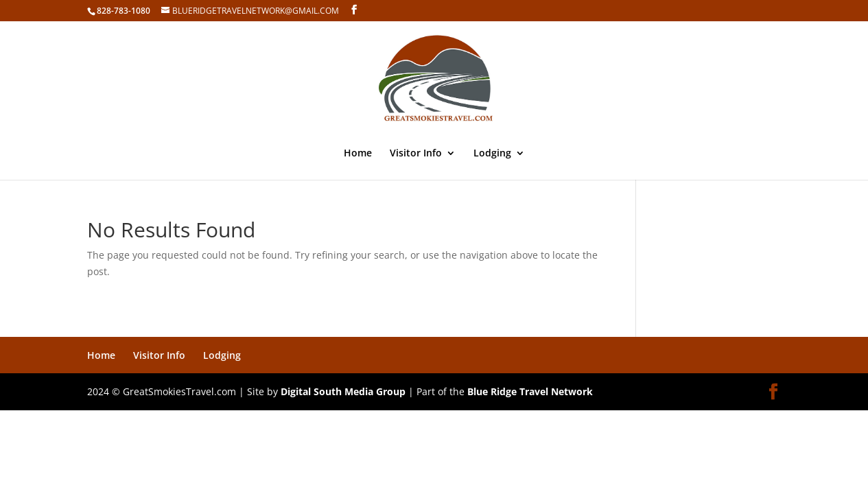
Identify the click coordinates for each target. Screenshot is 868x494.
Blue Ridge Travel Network (530, 391)
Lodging (492, 154)
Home (358, 154)
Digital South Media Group (343, 391)
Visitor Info (416, 154)
